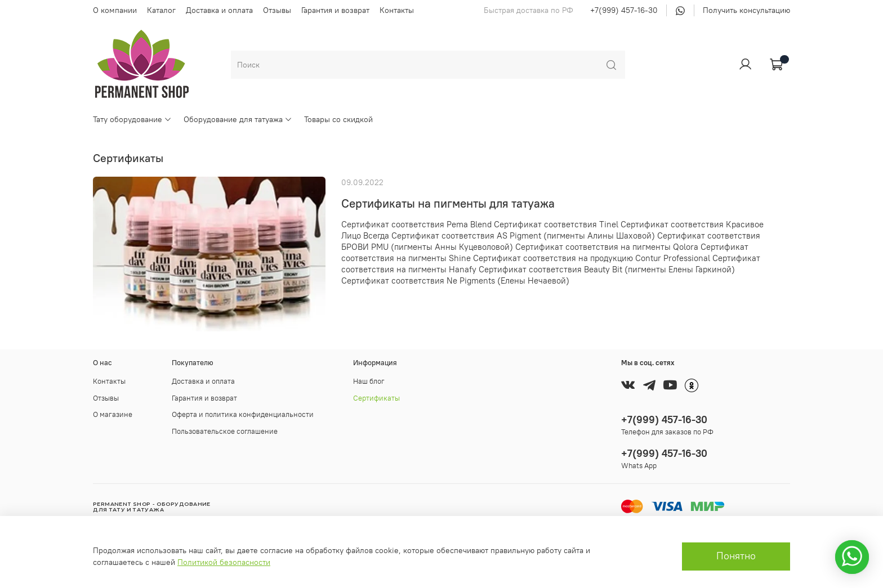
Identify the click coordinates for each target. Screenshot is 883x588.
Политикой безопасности (224, 562)
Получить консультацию (746, 10)
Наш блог (369, 381)
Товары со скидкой (338, 119)
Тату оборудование (132, 119)
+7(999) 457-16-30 (624, 10)
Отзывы (277, 10)
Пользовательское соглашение (225, 431)
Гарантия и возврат (335, 10)
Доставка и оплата (219, 10)
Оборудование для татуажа (238, 119)
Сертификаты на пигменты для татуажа (448, 203)
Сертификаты (376, 398)
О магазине (113, 414)
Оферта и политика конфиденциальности (243, 414)
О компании (115, 10)
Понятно (736, 556)
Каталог (161, 10)
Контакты (397, 10)
